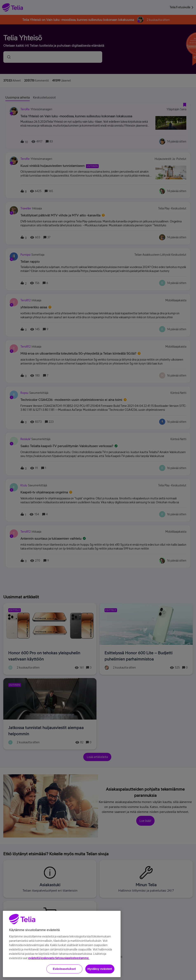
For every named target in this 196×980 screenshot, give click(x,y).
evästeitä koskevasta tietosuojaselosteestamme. (59, 972)
